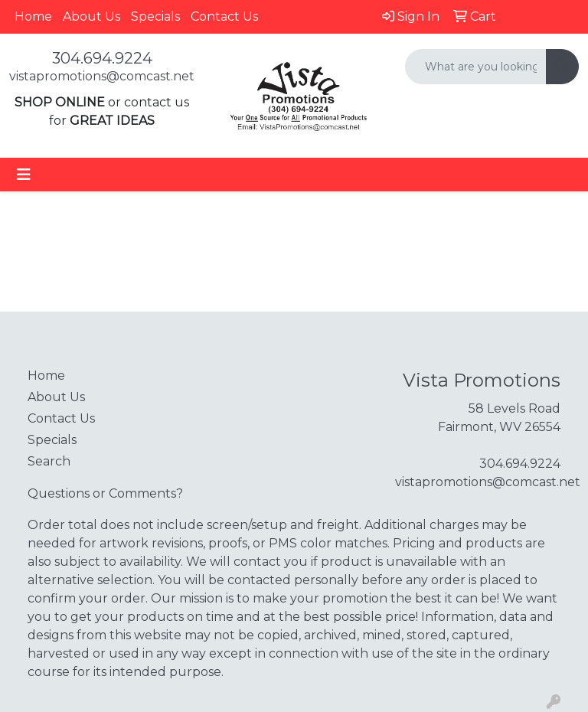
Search (49, 461)
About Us (91, 16)
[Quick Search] (476, 67)
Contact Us (224, 16)
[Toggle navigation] (24, 175)
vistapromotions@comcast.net (102, 76)
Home (33, 16)
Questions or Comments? (105, 493)
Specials (155, 16)
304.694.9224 (102, 58)
